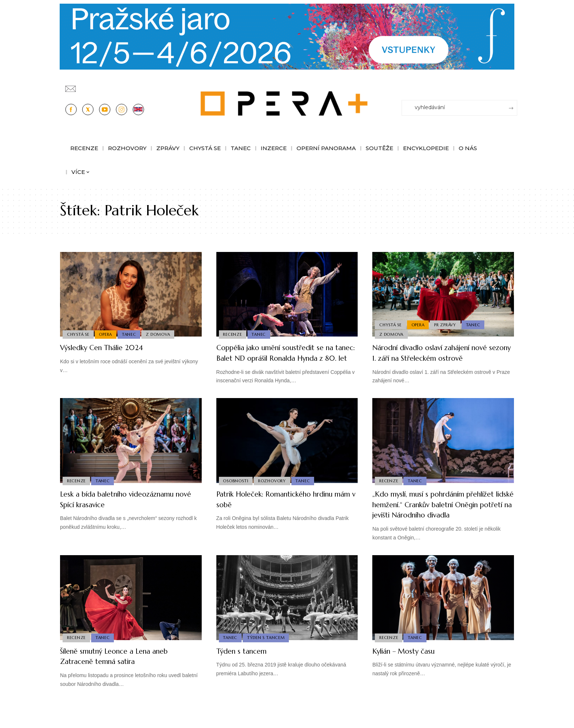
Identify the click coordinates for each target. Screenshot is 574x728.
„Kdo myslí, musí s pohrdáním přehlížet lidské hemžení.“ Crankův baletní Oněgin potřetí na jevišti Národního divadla (436, 520)
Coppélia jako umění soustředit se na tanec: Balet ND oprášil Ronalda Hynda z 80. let (286, 358)
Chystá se (79, 334)
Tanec (132, 334)
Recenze (233, 334)
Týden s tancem (246, 672)
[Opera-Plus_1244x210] (287, 36)
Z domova (161, 334)
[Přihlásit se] (513, 85)
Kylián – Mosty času (409, 672)
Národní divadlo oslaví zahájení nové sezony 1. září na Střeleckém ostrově (441, 353)
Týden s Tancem (267, 658)
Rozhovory (273, 491)
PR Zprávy (448, 323)
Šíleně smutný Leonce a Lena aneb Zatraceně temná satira (124, 677)
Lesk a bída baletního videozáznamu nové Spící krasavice (128, 510)
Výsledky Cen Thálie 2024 (109, 347)
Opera (107, 334)
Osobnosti (236, 491)
